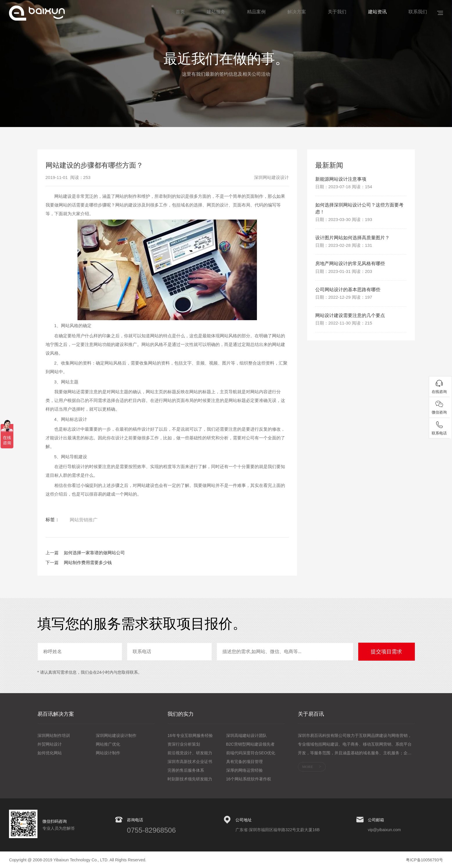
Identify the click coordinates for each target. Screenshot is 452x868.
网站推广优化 (108, 744)
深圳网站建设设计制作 (116, 735)
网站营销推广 (84, 520)
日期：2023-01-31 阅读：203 (344, 275)
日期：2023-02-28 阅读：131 (344, 249)
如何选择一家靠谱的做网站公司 (94, 553)
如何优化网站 (50, 753)
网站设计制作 (108, 753)
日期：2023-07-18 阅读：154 (344, 187)
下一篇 (52, 562)
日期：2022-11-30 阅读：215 (344, 329)
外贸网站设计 (50, 744)
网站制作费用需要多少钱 (88, 562)
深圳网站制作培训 (54, 735)
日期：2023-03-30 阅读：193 (344, 222)
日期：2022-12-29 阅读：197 (344, 302)
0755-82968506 (151, 830)
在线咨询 (440, 394)
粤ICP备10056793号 (424, 860)
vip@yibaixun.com (384, 830)
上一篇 (52, 553)
